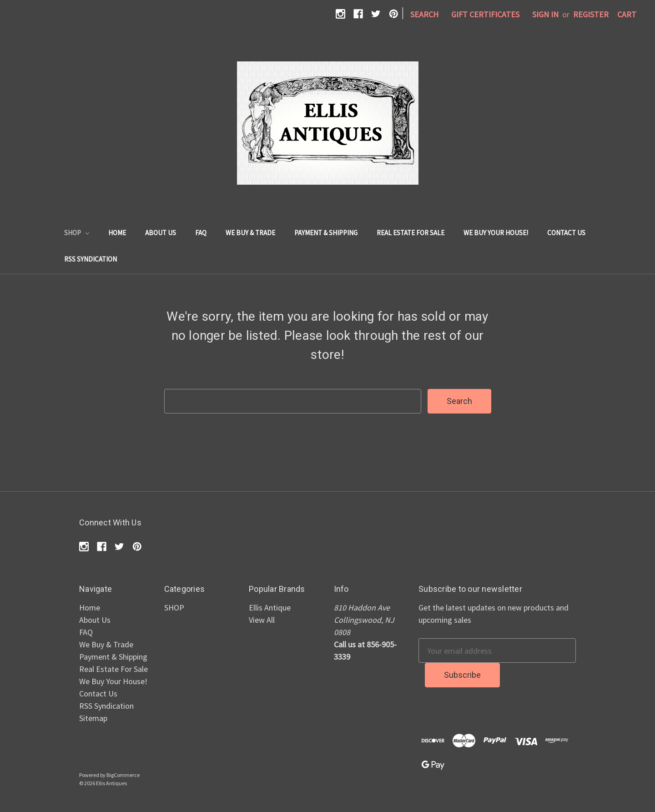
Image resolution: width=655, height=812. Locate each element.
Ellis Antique (270, 608)
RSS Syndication (91, 259)
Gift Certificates (485, 14)
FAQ (201, 233)
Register (591, 14)
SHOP (77, 233)
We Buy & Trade (250, 233)
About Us (161, 233)
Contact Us (566, 233)
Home (117, 233)
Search (424, 14)
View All (262, 620)
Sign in (545, 14)
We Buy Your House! (496, 233)
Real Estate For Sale (411, 233)
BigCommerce (123, 775)
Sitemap (93, 718)
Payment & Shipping (326, 233)
